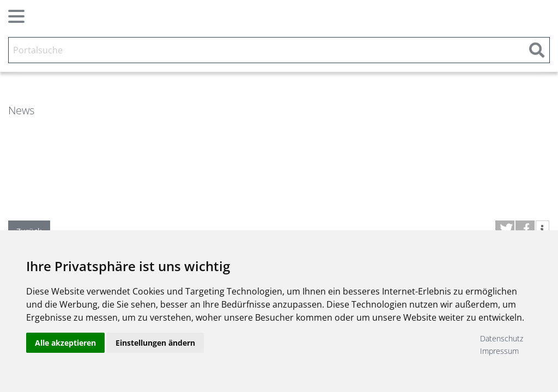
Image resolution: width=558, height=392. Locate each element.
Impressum (499, 351)
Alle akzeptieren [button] (65, 344)
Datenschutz (502, 338)
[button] (505, 229)
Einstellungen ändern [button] (155, 344)
